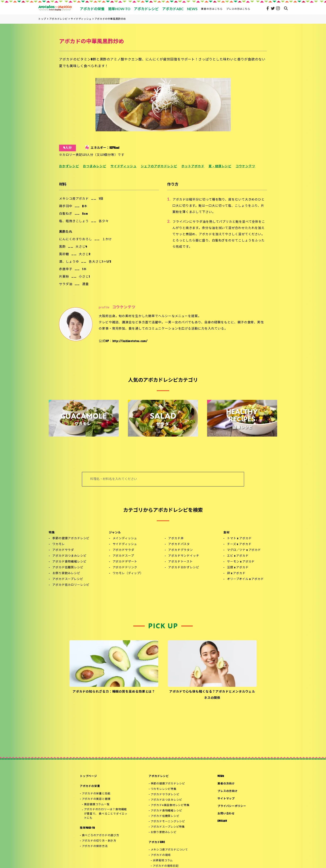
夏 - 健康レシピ (220, 167)
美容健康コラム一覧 (97, 805)
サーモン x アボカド (241, 562)
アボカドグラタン (181, 550)
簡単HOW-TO (87, 828)
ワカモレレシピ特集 (164, 789)
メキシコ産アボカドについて (169, 850)
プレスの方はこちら (238, 9)
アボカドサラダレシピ (165, 795)
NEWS (221, 776)
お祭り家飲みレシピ (66, 573)
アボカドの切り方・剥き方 (99, 841)
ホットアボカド (193, 167)
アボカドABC (157, 842)
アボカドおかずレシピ (184, 568)
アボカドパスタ (179, 544)
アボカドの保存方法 (95, 846)
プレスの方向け (227, 791)
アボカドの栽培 (161, 855)
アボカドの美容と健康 (96, 799)
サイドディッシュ (123, 167)
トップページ (88, 776)
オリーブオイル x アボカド (245, 579)
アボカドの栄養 (90, 786)
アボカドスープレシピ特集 (168, 827)
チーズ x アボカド (239, 544)
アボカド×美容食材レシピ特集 (170, 805)
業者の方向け (226, 784)
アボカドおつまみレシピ (69, 556)
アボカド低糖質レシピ (68, 568)
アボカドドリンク (125, 568)
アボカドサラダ (63, 550)
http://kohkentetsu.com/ (130, 341)
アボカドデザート (125, 562)
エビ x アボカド (238, 556)
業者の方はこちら (212, 9)
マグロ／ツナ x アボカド (244, 550)
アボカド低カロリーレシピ (71, 585)
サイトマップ (226, 799)
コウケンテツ (245, 167)
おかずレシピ (69, 167)
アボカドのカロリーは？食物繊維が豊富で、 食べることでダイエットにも (106, 814)
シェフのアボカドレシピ (159, 167)
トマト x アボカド (239, 539)
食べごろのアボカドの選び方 (101, 835)
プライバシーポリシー (232, 806)
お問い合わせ (226, 814)
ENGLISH (222, 821)
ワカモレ (59, 544)
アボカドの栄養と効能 (96, 794)
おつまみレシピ (94, 167)
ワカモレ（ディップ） (128, 573)
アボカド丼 (176, 539)
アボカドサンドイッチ (184, 556)
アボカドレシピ (159, 776)
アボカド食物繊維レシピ (69, 562)
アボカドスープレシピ (68, 579)
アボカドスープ (123, 556)
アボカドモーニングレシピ (168, 822)
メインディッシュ (125, 539)
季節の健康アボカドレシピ (71, 539)
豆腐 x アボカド (238, 568)
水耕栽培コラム (163, 861)
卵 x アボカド (236, 573)
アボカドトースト (180, 562)
